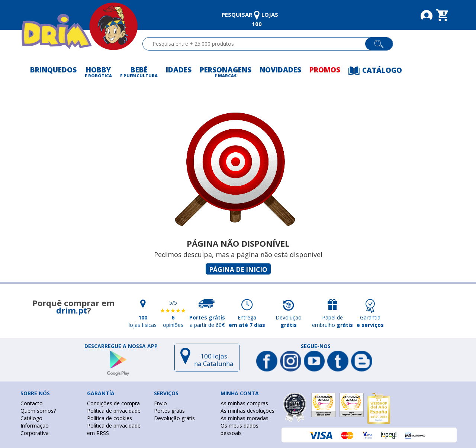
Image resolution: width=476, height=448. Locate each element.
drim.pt (72, 310)
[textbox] (257, 44)
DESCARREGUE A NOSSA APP (121, 346)
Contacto (32, 403)
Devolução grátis (174, 418)
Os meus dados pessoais (239, 429)
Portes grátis (169, 411)
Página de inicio (238, 270)
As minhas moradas (245, 418)
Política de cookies (110, 418)
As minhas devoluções (247, 411)
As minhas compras (244, 403)
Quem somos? (38, 411)
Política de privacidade (114, 411)
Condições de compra (113, 403)
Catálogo (31, 418)
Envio (160, 403)
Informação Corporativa (35, 429)
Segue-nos (316, 346)
